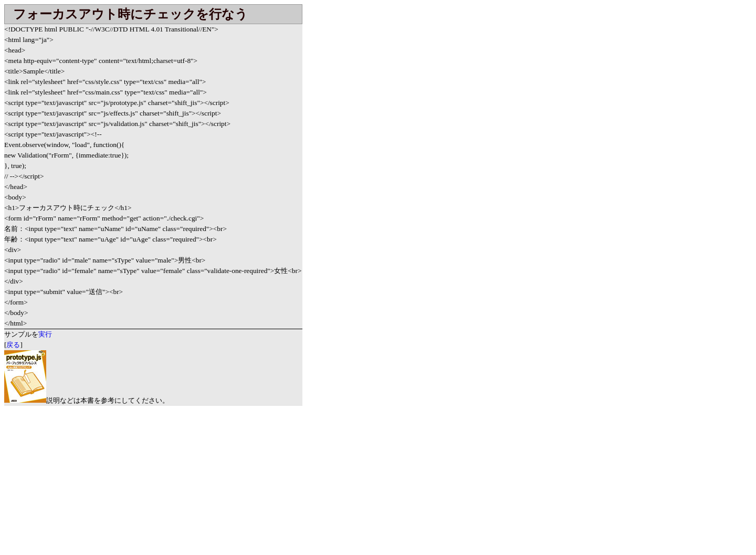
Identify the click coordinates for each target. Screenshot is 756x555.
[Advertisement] (92, 479)
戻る (13, 345)
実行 (45, 334)
